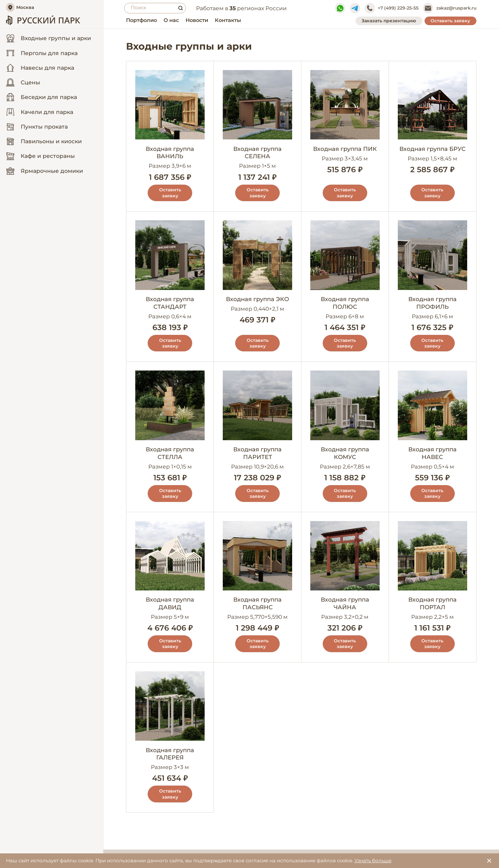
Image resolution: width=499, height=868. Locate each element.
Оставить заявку (450, 21)
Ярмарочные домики (45, 179)
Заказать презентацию (389, 21)
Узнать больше (373, 861)
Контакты (225, 20)
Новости (194, 20)
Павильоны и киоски (44, 149)
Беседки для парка (42, 105)
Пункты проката (37, 134)
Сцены (23, 90)
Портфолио (139, 20)
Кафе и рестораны (40, 164)
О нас (168, 20)
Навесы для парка (40, 75)
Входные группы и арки (41, 42)
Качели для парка (40, 120)
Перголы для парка (42, 61)
